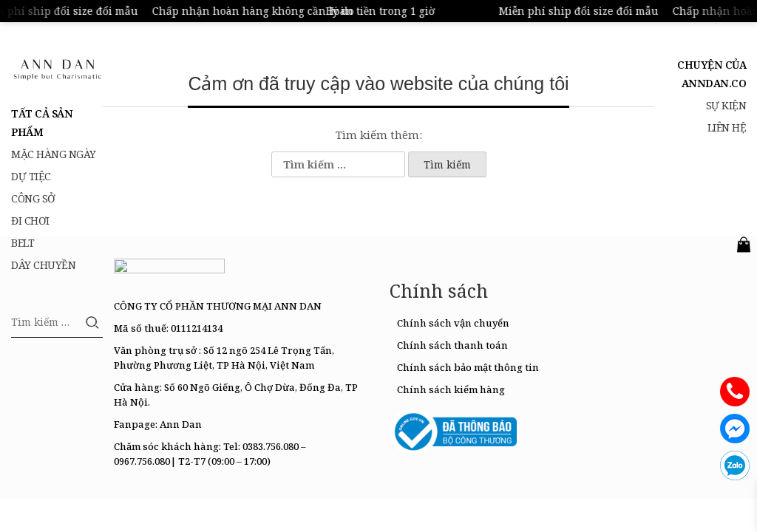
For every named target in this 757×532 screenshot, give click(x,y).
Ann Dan (181, 424)
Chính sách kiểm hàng (451, 389)
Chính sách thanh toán (452, 345)
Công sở (33, 198)
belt (23, 243)
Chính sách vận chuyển (453, 323)
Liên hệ (727, 127)
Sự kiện (726, 105)
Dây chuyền (43, 265)
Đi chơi (30, 221)
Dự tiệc (31, 176)
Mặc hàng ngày (54, 154)
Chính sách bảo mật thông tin (468, 367)
